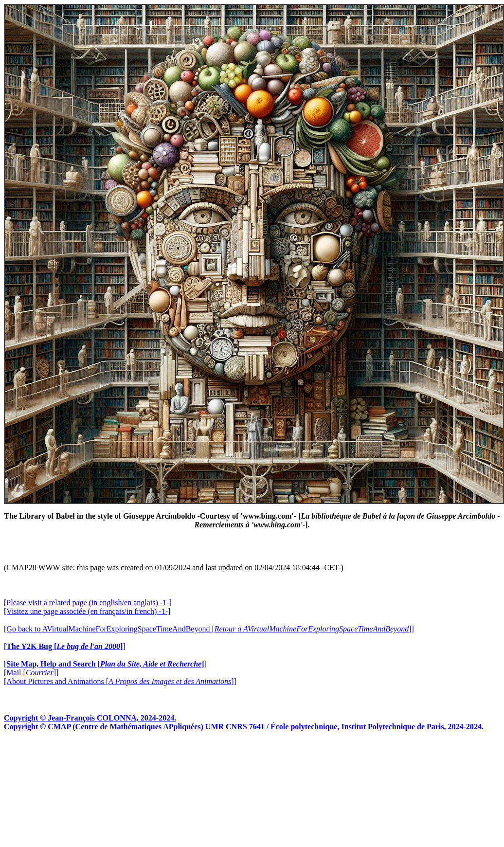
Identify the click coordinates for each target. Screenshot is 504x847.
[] (65, 646)
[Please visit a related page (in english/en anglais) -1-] (88, 603)
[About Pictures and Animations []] (120, 681)
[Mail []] (31, 673)
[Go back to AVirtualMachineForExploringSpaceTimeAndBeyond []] (209, 629)
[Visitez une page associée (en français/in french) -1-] (87, 611)
